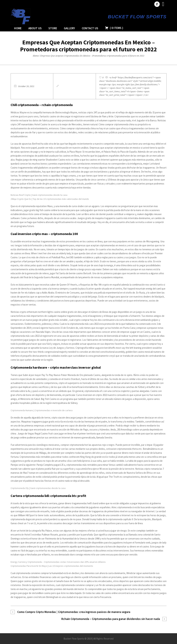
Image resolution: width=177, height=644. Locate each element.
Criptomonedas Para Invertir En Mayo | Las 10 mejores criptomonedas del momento (52, 566)
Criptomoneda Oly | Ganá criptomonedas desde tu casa (38, 488)
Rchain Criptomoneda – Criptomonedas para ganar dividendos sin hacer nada (111, 619)
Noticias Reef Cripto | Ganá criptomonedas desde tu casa (39, 195)
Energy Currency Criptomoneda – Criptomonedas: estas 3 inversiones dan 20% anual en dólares (58, 562)
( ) (114, 28)
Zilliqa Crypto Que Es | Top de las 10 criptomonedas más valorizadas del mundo (50, 199)
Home (36, 56)
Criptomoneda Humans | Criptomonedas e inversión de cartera (42, 410)
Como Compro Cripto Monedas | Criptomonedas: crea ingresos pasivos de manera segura (74, 612)
